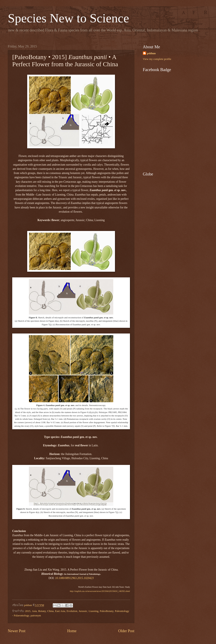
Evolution (72, 611)
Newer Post (17, 631)
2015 (28, 611)
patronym (36, 616)
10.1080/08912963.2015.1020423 (74, 578)
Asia (34, 611)
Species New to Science (68, 18)
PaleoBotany (107, 611)
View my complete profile (157, 59)
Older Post (126, 631)
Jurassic (83, 611)
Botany (42, 611)
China (51, 611)
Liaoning (93, 611)
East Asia (60, 611)
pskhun (151, 53)
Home (72, 631)
